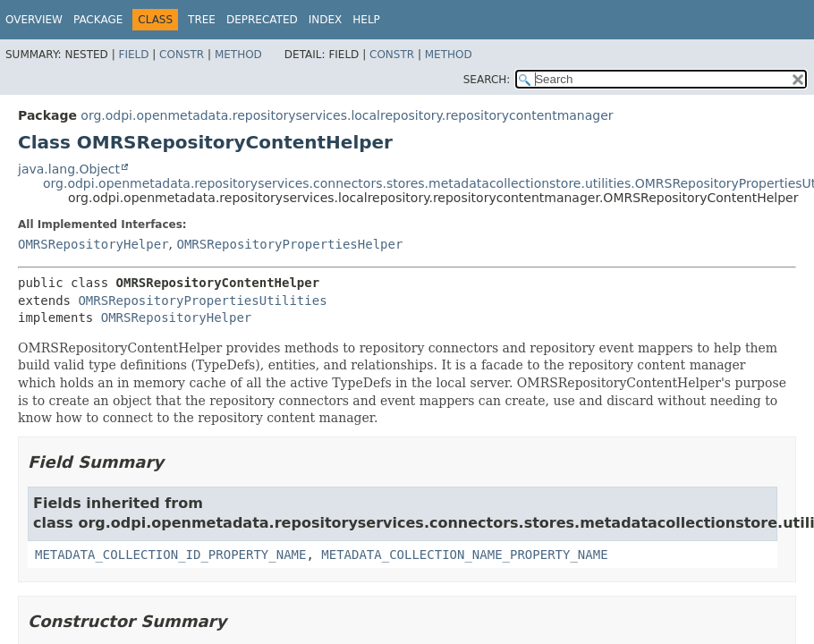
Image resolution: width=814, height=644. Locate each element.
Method (238, 55)
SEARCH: (487, 80)
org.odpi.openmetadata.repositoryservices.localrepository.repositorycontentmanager (347, 115)
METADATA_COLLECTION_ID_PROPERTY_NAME (170, 555)
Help (366, 20)
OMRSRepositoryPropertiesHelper (289, 244)
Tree (202, 20)
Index (326, 20)
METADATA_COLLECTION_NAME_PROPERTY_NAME (464, 555)
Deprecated (262, 20)
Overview (34, 20)
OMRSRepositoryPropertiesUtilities (202, 301)
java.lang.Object (69, 169)
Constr (182, 55)
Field (133, 55)
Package (98, 20)
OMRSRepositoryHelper (93, 244)
